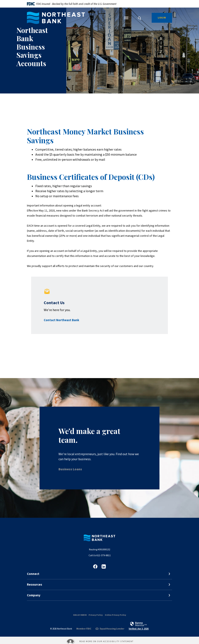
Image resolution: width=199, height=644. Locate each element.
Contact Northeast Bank (61, 320)
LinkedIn (104, 566)
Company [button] (34, 595)
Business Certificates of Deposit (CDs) (91, 177)
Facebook (95, 566)
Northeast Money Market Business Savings (85, 136)
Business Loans (70, 469)
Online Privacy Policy (115, 615)
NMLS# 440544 (80, 615)
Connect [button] (33, 574)
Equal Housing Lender (112, 629)
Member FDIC (84, 629)
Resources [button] (34, 584)
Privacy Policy (96, 615)
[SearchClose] (140, 18)
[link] (139, 626)
